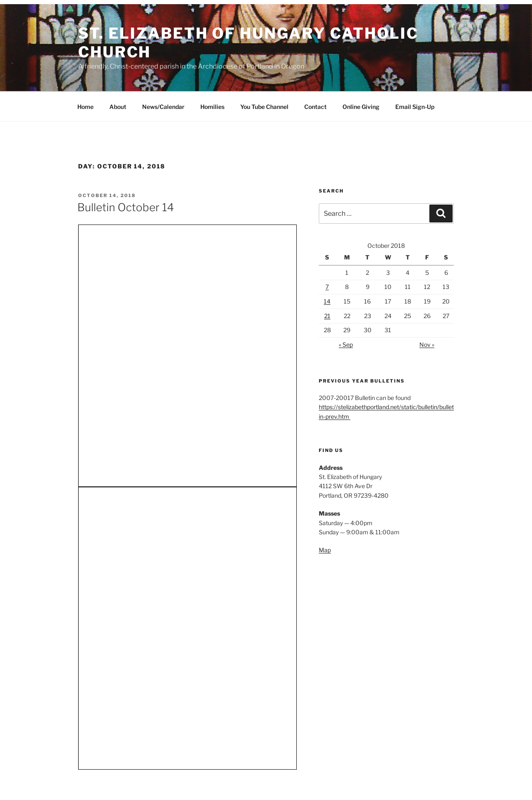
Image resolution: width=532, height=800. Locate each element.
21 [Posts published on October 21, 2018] (327, 316)
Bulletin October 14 (126, 207)
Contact (315, 107)
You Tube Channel (264, 107)
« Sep (346, 344)
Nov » (427, 344)
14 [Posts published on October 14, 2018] (327, 301)
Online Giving (361, 107)
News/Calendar (163, 107)
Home (85, 107)
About (118, 107)
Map (325, 550)
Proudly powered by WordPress (117, 780)
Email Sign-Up (415, 107)
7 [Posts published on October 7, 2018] (327, 287)
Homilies (212, 107)
